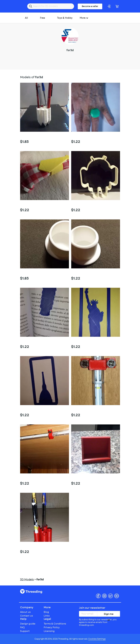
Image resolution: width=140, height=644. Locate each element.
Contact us (27, 616)
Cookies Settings (97, 639)
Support (25, 631)
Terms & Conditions (55, 624)
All (26, 18)
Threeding (31, 591)
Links (47, 616)
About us (25, 612)
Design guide (28, 624)
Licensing (49, 631)
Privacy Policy (52, 627)
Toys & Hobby (65, 18)
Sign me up (109, 615)
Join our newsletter (92, 608)
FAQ (22, 627)
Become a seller (90, 6)
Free (42, 18)
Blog (46, 612)
